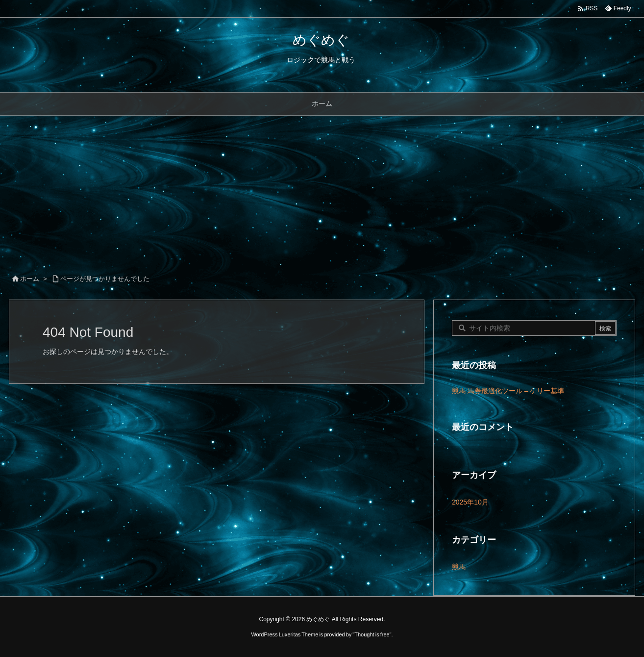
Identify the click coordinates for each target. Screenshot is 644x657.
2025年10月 (470, 502)
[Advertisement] (322, 189)
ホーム (30, 279)
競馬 (459, 567)
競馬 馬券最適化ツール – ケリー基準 (508, 391)
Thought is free (372, 634)
